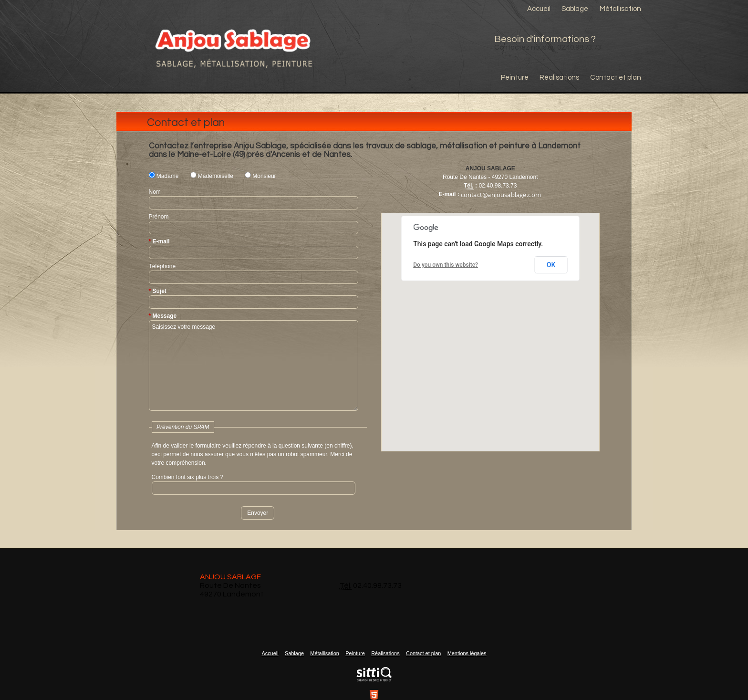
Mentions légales (467, 653)
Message (165, 316)
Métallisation (620, 9)
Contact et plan (616, 78)
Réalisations (559, 78)
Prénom (159, 217)
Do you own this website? (446, 265)
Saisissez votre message (254, 366)
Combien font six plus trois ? (188, 477)
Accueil (539, 9)
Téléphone (162, 266)
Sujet (160, 291)
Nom (155, 192)
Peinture (515, 78)
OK (551, 265)
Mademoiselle (212, 176)
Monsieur (260, 176)
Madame (164, 176)
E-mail (161, 241)
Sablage (575, 9)
